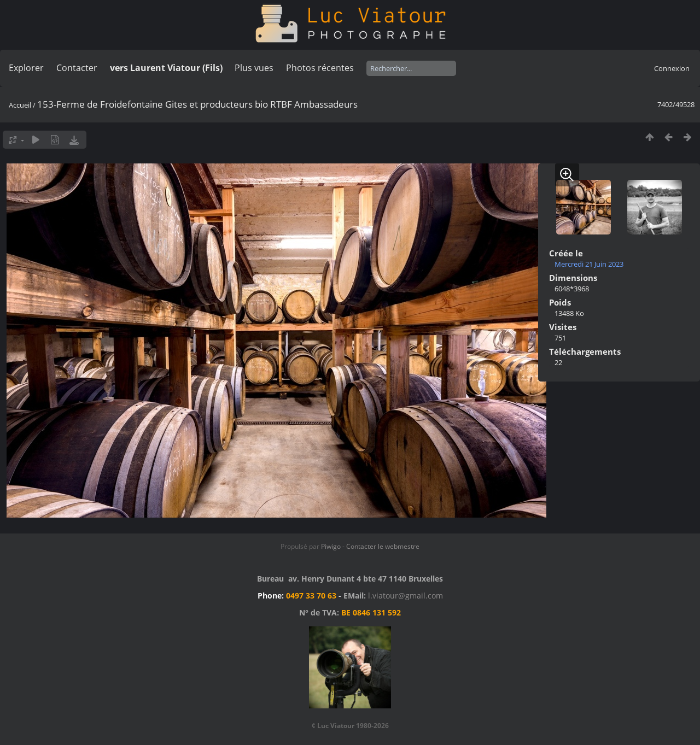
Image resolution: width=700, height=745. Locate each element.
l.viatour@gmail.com (406, 596)
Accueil (20, 105)
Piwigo (331, 546)
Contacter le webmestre (383, 546)
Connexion (672, 68)
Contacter (77, 68)
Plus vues (254, 68)
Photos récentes (320, 68)
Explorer (26, 68)
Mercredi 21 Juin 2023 (589, 264)
